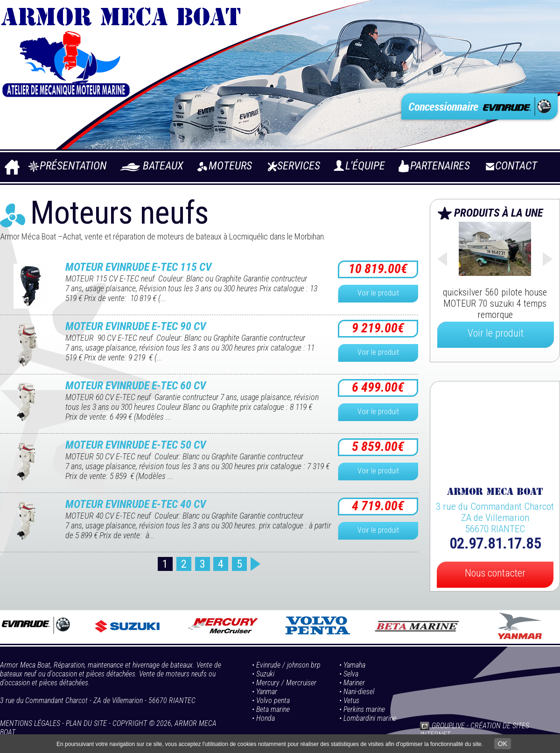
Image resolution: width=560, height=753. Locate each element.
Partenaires (440, 166)
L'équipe (365, 166)
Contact (516, 166)
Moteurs (230, 166)
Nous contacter (495, 573)
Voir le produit (378, 293)
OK (503, 744)
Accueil (12, 170)
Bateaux (163, 166)
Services (299, 166)
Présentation (73, 166)
